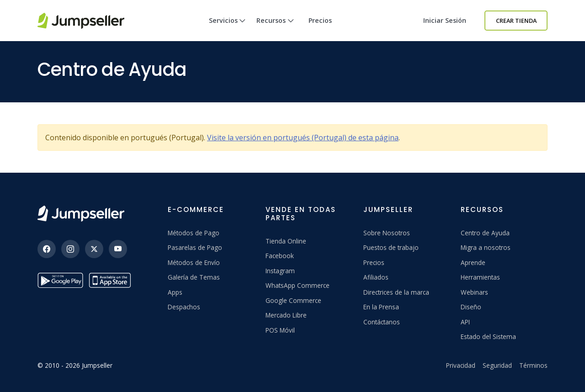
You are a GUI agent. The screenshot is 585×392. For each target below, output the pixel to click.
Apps (175, 292)
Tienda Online (286, 241)
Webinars (474, 292)
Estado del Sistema (488, 336)
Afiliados (376, 277)
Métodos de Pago (194, 233)
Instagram (280, 271)
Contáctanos (382, 322)
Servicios (227, 29)
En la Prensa (381, 307)
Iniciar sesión (445, 20)
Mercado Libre (286, 315)
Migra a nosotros (486, 247)
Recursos (275, 29)
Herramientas (480, 277)
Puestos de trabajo (391, 247)
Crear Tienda (516, 21)
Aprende (473, 262)
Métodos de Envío (194, 262)
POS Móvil (280, 330)
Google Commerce (293, 300)
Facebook (280, 256)
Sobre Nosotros (387, 233)
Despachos (184, 307)
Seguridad (497, 365)
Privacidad (461, 365)
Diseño (471, 307)
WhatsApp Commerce (298, 285)
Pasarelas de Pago (195, 247)
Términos (533, 365)
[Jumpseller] (81, 214)
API (465, 322)
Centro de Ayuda (485, 233)
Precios (320, 20)
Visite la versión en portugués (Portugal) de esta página (303, 138)
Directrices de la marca (396, 292)
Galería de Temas (194, 277)
